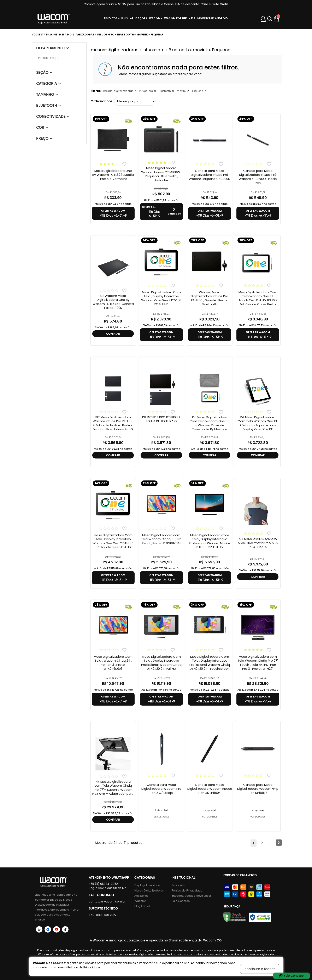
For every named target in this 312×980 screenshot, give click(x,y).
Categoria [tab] (49, 83)
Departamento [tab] (53, 48)
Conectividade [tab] (53, 116)
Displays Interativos (147, 885)
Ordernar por (102, 101)
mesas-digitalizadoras (118, 91)
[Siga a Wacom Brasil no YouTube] (57, 929)
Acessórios (141, 896)
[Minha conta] (263, 19)
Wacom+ (140, 901)
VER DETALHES (161, 817)
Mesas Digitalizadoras (149, 891)
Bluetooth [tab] (49, 105)
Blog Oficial (142, 906)
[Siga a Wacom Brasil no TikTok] (65, 929)
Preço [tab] (45, 138)
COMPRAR (113, 334)
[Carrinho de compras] (277, 19)
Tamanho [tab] (47, 94)
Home (54, 35)
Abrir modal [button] (270, 19)
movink (181, 91)
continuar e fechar (260, 969)
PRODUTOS (111, 18)
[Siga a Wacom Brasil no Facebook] (48, 929)
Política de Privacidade (187, 891)
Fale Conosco (181, 901)
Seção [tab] (45, 72)
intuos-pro (146, 91)
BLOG (125, 18)
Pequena (198, 91)
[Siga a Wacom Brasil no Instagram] (39, 929)
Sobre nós (178, 885)
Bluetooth (165, 91)
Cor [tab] (42, 127)
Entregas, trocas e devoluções (192, 896)
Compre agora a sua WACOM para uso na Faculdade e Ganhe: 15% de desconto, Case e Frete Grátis (156, 4)
